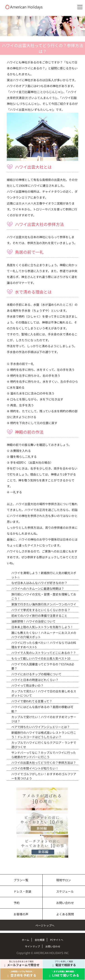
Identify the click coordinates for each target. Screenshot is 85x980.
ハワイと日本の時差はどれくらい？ (35, 680)
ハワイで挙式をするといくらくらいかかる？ (41, 610)
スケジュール (65, 891)
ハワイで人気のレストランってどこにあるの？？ (44, 653)
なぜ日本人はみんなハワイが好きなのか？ (39, 583)
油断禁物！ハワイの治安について (33, 621)
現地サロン (64, 880)
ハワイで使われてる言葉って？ (32, 701)
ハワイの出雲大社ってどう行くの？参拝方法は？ (44, 763)
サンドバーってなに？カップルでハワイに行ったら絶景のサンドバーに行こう (44, 755)
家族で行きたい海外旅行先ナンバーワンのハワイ (44, 604)
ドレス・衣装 (22, 891)
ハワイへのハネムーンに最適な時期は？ (38, 589)
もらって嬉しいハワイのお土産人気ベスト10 (41, 658)
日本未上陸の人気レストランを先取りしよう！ (42, 627)
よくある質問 (65, 914)
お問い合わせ (65, 903)
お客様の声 (21, 914)
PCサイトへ (57, 940)
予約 (17, 903)
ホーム (25, 940)
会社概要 (40, 940)
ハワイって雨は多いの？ (27, 685)
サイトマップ (32, 946)
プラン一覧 (21, 880)
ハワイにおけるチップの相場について (36, 674)
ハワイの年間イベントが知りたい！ (35, 768)
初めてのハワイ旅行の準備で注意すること (39, 616)
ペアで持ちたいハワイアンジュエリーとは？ (41, 727)
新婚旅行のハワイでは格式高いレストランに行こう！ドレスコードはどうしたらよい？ (44, 735)
